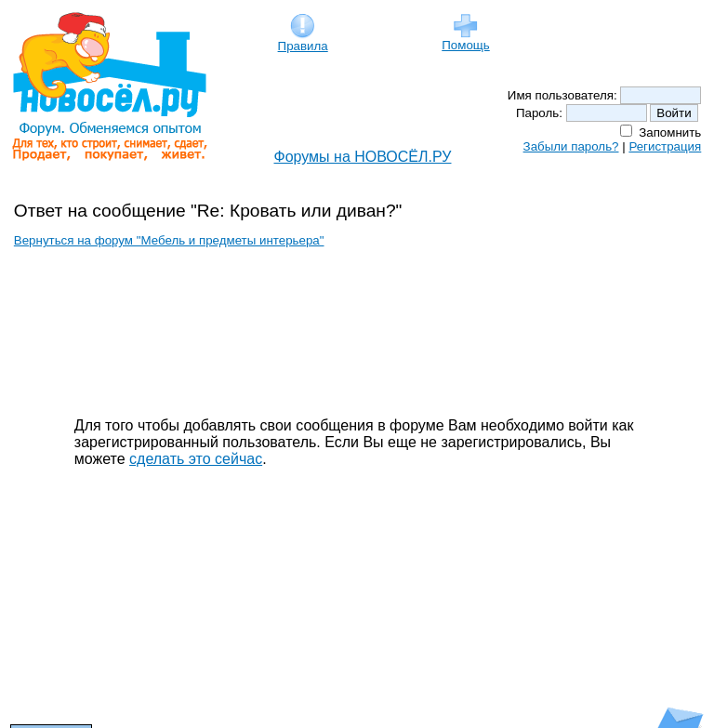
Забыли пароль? (571, 146)
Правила (303, 40)
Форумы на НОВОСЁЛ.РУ (363, 157)
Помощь (465, 40)
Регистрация (665, 146)
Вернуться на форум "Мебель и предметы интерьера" (169, 240)
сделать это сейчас (196, 459)
